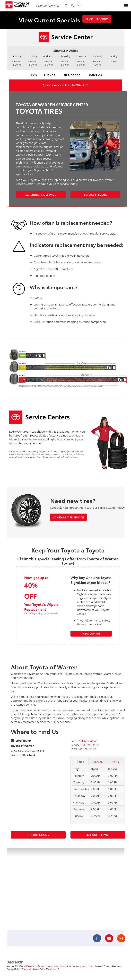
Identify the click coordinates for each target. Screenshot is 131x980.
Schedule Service (98, 835)
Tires (33, 75)
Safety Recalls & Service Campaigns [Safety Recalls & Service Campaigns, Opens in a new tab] (70, 966)
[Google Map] (66, 889)
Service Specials (95, 195)
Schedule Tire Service (41, 195)
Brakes (50, 75)
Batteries (95, 75)
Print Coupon (91, 634)
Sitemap (40, 966)
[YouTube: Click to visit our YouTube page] (109, 938)
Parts (116, 761)
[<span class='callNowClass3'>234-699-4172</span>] (87, 749)
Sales (80, 761)
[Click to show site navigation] (126, 6)
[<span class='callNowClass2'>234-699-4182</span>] (90, 745)
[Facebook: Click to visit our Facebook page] (97, 938)
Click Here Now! (97, 19)
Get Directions (38, 835)
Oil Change (71, 75)
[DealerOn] (15, 962)
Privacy (49, 966)
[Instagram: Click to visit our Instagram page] (121, 938)
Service (98, 761)
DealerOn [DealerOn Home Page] (31, 966)
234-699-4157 (51, 6)
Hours (91, 966)
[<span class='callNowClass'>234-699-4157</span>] (87, 741)
